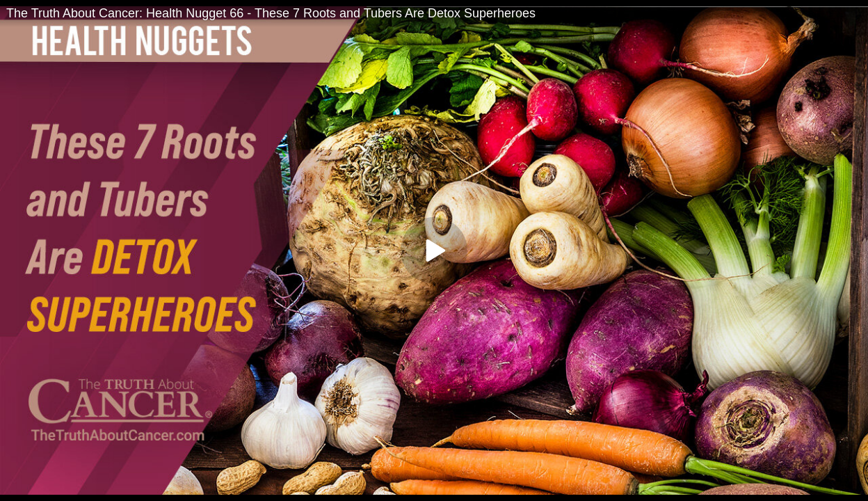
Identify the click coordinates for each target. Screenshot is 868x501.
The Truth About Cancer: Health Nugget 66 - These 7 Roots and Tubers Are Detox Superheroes (271, 13)
